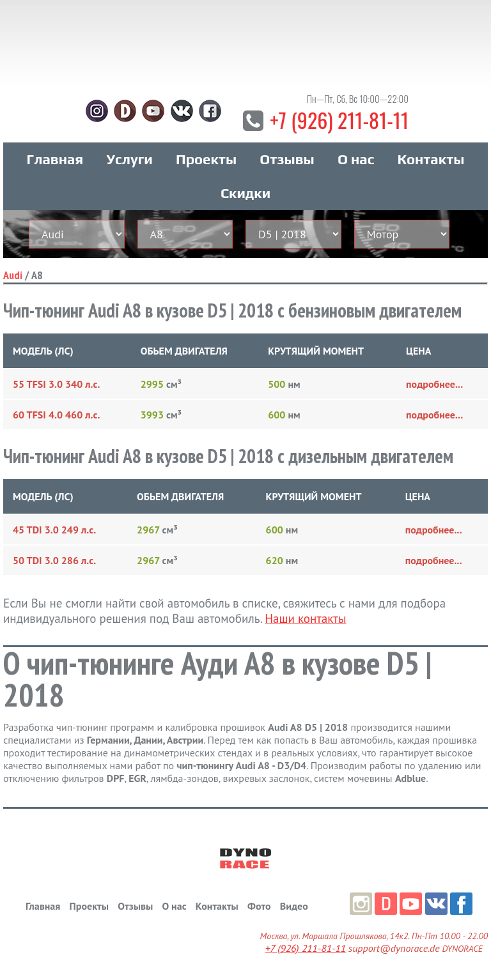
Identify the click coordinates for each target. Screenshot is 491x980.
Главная (55, 159)
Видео (294, 906)
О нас (356, 159)
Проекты (206, 159)
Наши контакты (305, 618)
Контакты (431, 159)
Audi (13, 275)
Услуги (130, 159)
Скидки (245, 193)
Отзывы (287, 159)
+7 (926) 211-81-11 (339, 120)
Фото (259, 906)
